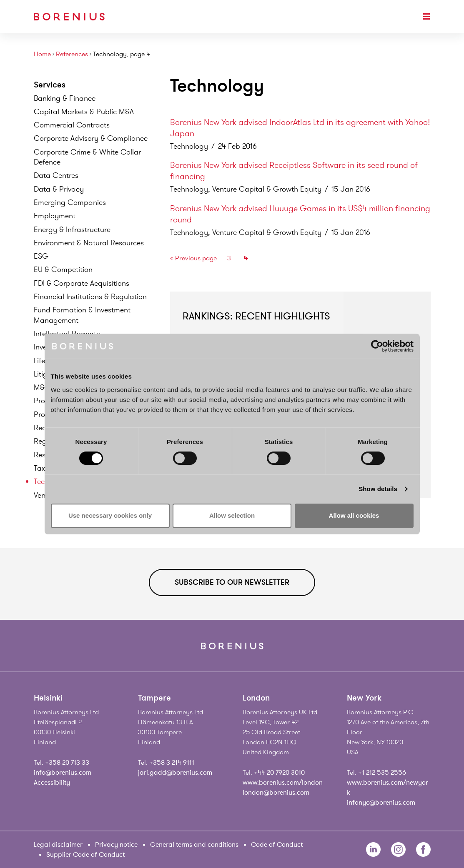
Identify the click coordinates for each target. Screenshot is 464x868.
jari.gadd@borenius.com (175, 773)
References (72, 54)
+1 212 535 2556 (382, 773)
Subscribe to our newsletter (232, 582)
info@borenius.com (63, 773)
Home (42, 54)
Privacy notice (116, 845)
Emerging (70, 202)
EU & (63, 269)
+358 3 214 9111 (172, 763)
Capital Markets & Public (84, 112)
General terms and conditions (194, 845)
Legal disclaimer (58, 845)
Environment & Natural (89, 243)
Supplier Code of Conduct (85, 855)
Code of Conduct (277, 845)
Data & (59, 189)
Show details (378, 489)
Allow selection (232, 515)
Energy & (72, 229)
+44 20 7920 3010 (279, 773)
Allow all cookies (354, 515)
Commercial (72, 125)
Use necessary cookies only (110, 515)
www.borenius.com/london (283, 783)
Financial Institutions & (90, 297)
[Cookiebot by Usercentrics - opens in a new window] (377, 346)
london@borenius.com (276, 793)
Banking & (65, 98)
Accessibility (52, 783)
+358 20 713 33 (67, 763)
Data (56, 175)
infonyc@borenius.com (381, 803)
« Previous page (193, 258)
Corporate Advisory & (91, 138)
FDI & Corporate (82, 283)
